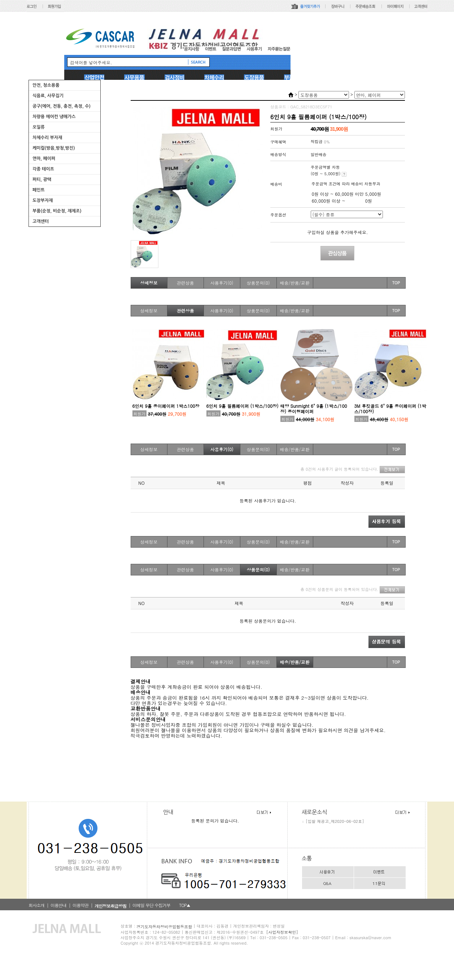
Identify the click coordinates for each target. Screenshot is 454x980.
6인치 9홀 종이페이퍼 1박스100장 (166, 406)
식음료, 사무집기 (48, 96)
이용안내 (58, 905)
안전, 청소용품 (46, 85)
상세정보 (149, 283)
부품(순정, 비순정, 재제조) (57, 211)
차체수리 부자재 (47, 138)
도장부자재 (43, 200)
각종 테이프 (43, 169)
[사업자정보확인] (282, 932)
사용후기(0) (222, 283)
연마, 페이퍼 (44, 159)
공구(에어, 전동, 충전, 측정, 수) (62, 106)
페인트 (39, 190)
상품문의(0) (258, 283)
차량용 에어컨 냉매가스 (54, 117)
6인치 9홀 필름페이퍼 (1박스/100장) (243, 406)
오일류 (39, 127)
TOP (396, 283)
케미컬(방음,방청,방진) (54, 148)
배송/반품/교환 (294, 283)
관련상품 (185, 283)
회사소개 (36, 905)
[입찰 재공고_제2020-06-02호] (335, 821)
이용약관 (80, 905)
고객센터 (41, 221)
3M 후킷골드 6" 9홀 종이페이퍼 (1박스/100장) (390, 409)
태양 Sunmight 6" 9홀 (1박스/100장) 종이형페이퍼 (314, 409)
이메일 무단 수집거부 (151, 905)
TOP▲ (185, 905)
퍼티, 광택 (42, 180)
